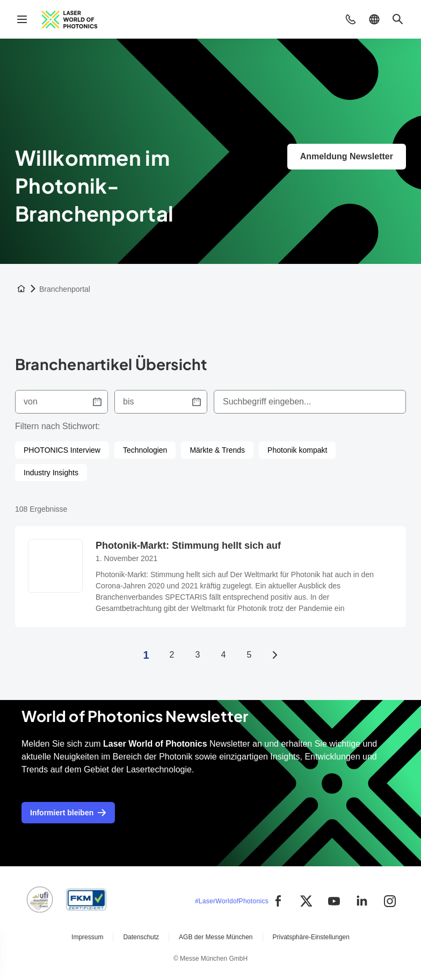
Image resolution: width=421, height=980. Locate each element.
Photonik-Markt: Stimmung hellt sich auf (188, 546)
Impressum (87, 937)
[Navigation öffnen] (22, 19)
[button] (351, 19)
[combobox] (310, 402)
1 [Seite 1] (146, 655)
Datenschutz (141, 937)
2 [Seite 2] (172, 655)
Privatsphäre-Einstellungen (311, 937)
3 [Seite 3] (198, 655)
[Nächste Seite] (275, 655)
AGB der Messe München (216, 937)
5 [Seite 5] (249, 655)
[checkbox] (62, 450)
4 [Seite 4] (224, 655)
